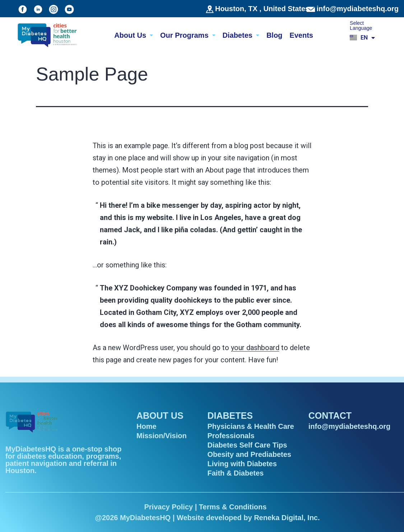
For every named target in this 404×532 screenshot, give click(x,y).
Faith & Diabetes (236, 473)
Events (301, 35)
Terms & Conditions (233, 507)
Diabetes (241, 35)
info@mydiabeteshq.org (358, 9)
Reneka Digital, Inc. (287, 518)
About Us (134, 35)
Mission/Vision (162, 436)
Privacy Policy (168, 507)
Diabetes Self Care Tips (247, 445)
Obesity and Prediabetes (249, 454)
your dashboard (255, 348)
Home (147, 426)
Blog (274, 35)
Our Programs (188, 35)
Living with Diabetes (242, 464)
